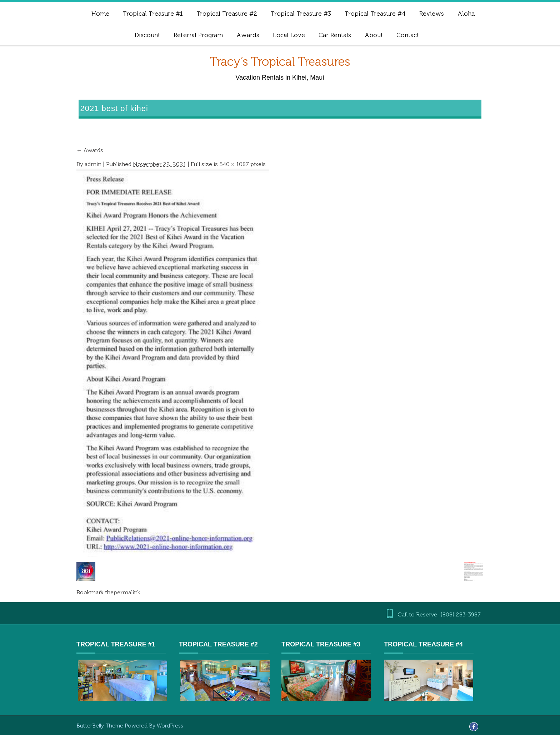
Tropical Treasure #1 (153, 14)
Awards (248, 35)
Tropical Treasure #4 (375, 14)
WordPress (170, 726)
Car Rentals (335, 35)
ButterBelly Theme (101, 726)
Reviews (432, 14)
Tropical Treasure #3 (301, 14)
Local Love (289, 35)
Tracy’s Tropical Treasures (280, 62)
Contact (408, 35)
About (374, 35)
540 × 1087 (234, 164)
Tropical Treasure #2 (227, 14)
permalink (127, 592)
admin (93, 164)
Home (100, 14)
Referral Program (198, 35)
